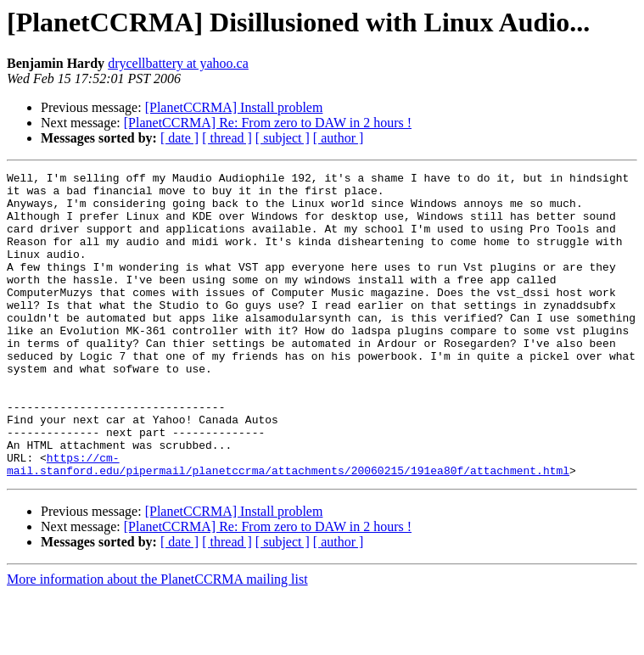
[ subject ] (283, 138)
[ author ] (339, 138)
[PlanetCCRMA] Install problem (234, 107)
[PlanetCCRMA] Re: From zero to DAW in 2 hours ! (268, 123)
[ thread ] (227, 138)
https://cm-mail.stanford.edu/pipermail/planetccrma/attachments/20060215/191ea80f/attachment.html (288, 523)
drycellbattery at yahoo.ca (178, 63)
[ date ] (179, 138)
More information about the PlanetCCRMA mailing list (157, 640)
